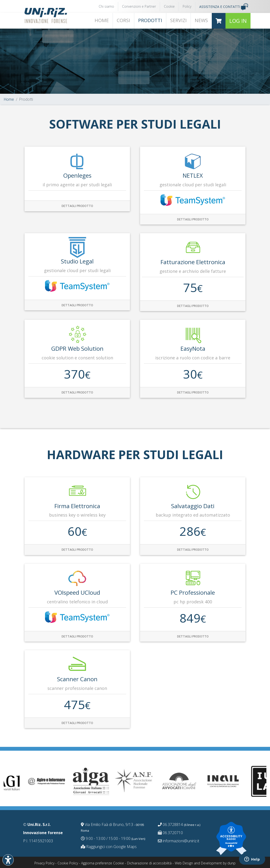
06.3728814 (179, 824)
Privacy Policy (44, 863)
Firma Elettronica (77, 506)
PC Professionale (193, 592)
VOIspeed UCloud (77, 592)
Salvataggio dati (193, 506)
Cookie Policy (68, 863)
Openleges (77, 175)
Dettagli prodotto (77, 206)
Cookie (169, 6)
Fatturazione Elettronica (193, 262)
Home (9, 99)
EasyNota (193, 348)
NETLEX (193, 175)
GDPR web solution (77, 348)
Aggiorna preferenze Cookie (103, 863)
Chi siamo (106, 6)
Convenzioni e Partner (139, 6)
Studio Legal (77, 261)
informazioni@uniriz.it (179, 841)
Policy (187, 6)
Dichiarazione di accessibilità (149, 863)
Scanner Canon (77, 679)
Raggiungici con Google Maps (109, 847)
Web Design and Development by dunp (205, 863)
